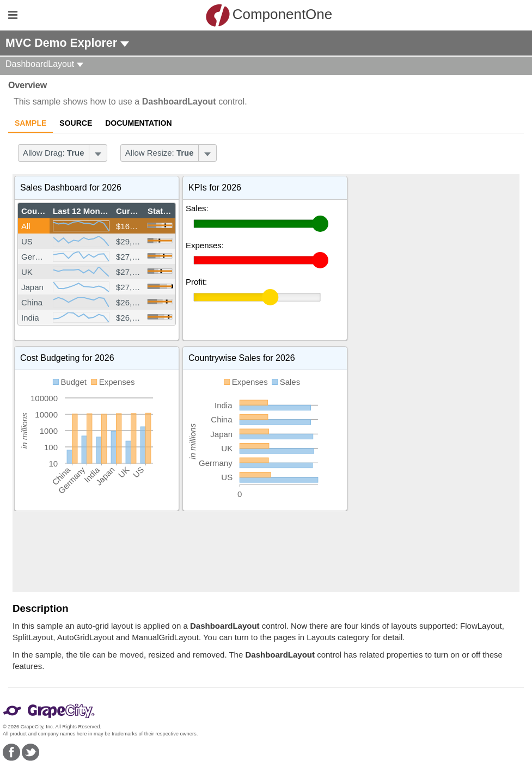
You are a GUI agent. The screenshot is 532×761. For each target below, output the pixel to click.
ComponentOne (269, 15)
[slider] (160, 225)
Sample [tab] (30, 123)
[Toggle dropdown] (98, 153)
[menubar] (63, 153)
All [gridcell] (26, 226)
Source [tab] (76, 123)
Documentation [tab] (138, 123)
